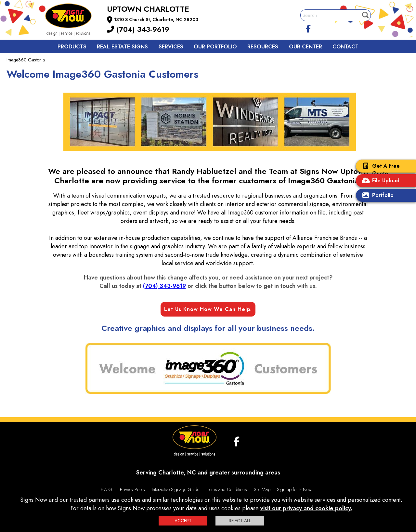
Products (72, 47)
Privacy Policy (133, 489)
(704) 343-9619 (138, 29)
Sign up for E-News (295, 489)
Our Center (305, 47)
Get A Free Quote (379, 170)
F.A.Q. (107, 489)
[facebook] (308, 28)
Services (171, 47)
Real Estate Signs (122, 47)
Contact (345, 47)
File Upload (379, 181)
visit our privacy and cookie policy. (306, 508)
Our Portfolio (215, 47)
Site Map (262, 489)
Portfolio (376, 196)
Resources (263, 47)
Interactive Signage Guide (175, 489)
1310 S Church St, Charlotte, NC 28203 (156, 19)
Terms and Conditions (226, 489)
